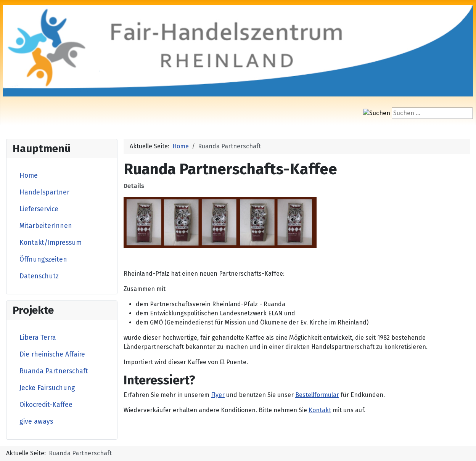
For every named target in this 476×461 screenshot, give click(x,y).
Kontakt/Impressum (51, 243)
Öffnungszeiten (43, 259)
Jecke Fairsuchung (47, 388)
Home (29, 176)
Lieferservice (39, 209)
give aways (36, 422)
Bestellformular (317, 395)
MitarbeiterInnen (46, 226)
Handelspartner (44, 192)
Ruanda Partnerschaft (54, 371)
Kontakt (320, 410)
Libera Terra (38, 338)
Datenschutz (39, 276)
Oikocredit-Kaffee (46, 405)
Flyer (218, 395)
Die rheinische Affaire (52, 354)
